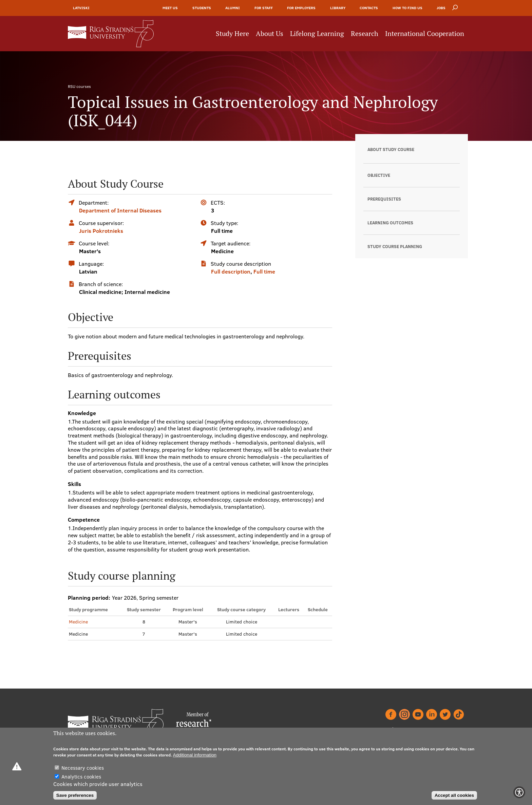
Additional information (195, 755)
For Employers (301, 8)
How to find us (407, 8)
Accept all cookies (454, 795)
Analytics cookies (81, 777)
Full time (264, 272)
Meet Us (170, 8)
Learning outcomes (390, 223)
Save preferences (75, 795)
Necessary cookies (83, 768)
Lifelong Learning (317, 34)
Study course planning (395, 246)
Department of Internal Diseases (120, 210)
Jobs (441, 8)
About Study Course (391, 149)
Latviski (81, 8)
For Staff (264, 8)
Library (338, 8)
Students (202, 8)
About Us (270, 34)
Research (365, 34)
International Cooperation (425, 34)
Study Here (232, 34)
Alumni (233, 8)
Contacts (369, 8)
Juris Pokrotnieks (101, 231)
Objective (379, 175)
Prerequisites (384, 199)
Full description (231, 272)
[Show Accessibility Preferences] (519, 792)
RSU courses (79, 86)
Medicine (78, 622)
